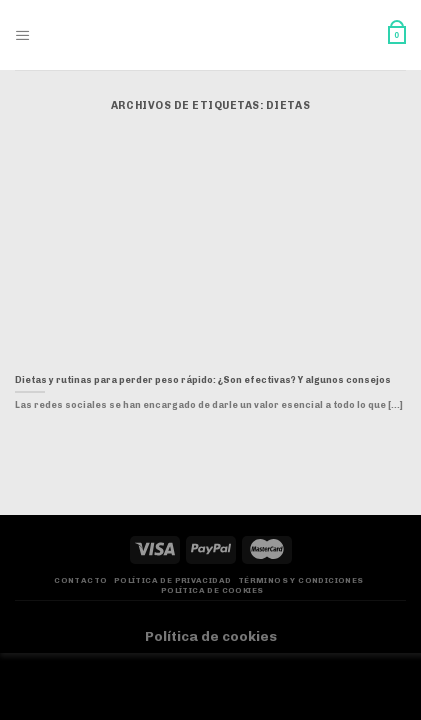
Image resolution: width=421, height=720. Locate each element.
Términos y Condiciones (301, 580)
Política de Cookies (212, 590)
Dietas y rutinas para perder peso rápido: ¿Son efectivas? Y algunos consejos (203, 380)
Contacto (80, 580)
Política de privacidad (173, 580)
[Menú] (23, 35)
